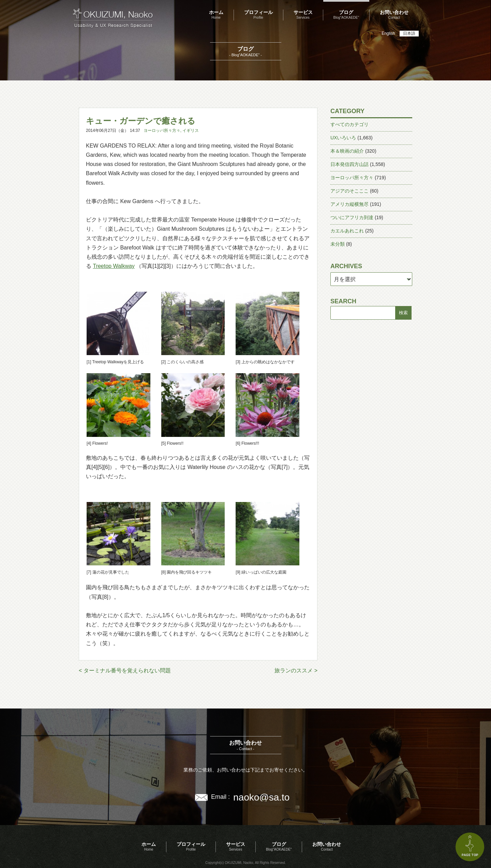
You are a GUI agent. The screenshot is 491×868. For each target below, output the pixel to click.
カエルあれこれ (347, 231)
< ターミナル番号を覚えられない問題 (125, 671)
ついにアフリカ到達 (352, 217)
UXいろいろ (343, 138)
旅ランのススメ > (296, 671)
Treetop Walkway (114, 266)
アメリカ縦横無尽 (349, 204)
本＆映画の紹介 (347, 151)
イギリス (191, 131)
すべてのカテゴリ (349, 124)
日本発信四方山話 (349, 164)
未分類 (338, 244)
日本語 (409, 33)
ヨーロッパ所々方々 (162, 131)
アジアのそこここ (349, 191)
